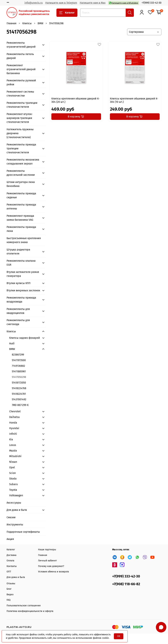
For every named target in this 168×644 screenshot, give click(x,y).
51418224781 (19, 394)
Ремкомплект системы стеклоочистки (20, 94)
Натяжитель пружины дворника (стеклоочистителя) (20, 133)
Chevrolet (15, 411)
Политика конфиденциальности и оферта (30, 611)
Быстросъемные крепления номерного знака (24, 240)
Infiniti (13, 434)
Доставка (11, 555)
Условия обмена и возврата (53, 572)
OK (119, 636)
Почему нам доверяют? (51, 566)
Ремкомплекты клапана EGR (21, 263)
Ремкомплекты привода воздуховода (21, 300)
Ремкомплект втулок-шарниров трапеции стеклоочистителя (20, 118)
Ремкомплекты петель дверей (20, 56)
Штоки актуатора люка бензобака (21, 184)
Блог (9, 589)
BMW (40, 23)
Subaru (13, 484)
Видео (10, 595)
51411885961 (19, 371)
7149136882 (18, 366)
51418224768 (19, 388)
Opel (12, 467)
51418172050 (19, 383)
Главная (11, 23)
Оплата (10, 561)
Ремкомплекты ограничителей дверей (21, 45)
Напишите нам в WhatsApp (124, 3)
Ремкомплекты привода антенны (21, 207)
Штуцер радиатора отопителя (18, 252)
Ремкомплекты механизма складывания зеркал (23, 162)
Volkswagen (16, 495)
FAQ (9, 600)
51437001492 (19, 399)
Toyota (13, 490)
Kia (11, 439)
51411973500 (19, 360)
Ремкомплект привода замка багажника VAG (20, 218)
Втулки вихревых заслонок (23, 290)
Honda (13, 423)
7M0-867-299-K (20, 405)
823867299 (18, 355)
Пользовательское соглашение (24, 606)
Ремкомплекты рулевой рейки (21, 82)
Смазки (11, 517)
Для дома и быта (17, 510)
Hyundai (14, 428)
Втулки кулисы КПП (19, 283)
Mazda (13, 451)
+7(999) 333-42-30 (152, 3)
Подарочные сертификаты (23, 532)
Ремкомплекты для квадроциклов (18, 311)
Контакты (12, 566)
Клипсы (27, 23)
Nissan (13, 462)
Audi (12, 343)
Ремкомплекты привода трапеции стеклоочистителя (21, 148)
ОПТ (9, 572)
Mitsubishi (15, 456)
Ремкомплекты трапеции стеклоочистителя (22, 105)
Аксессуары (14, 503)
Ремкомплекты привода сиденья (21, 195)
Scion (12, 473)
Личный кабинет (47, 561)
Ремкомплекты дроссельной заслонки (21, 173)
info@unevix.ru (34, 3)
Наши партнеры (47, 550)
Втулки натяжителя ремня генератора (23, 274)
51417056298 (19, 377)
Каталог (67, 13)
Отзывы (11, 583)
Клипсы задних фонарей (25, 338)
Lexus (13, 445)
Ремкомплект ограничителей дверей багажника (21, 69)
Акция (10, 539)
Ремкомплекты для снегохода (18, 322)
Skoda (13, 479)
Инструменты (15, 525)
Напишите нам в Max (93, 3)
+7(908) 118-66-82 (126, 584)
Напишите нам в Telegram (61, 3)
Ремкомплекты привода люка (21, 229)
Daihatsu (14, 417)
